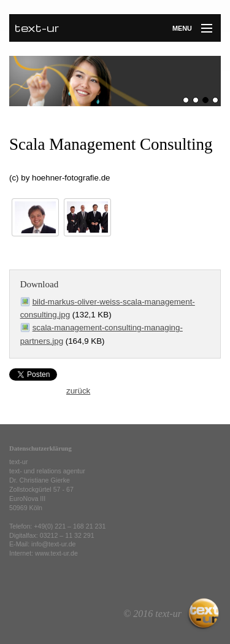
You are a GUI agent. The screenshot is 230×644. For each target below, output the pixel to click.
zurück (78, 391)
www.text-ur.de (56, 553)
